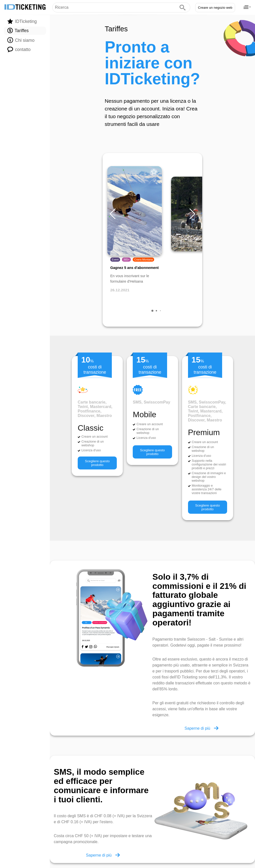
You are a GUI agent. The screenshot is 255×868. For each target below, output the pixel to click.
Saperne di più (201, 728)
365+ (127, 260)
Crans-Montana (143, 260)
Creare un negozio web (215, 8)
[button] (192, 214)
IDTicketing (22, 21)
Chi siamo (21, 40)
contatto (19, 49)
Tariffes (18, 31)
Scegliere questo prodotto (97, 463)
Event (115, 260)
